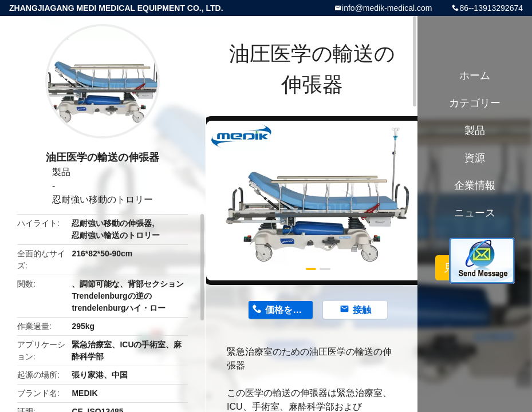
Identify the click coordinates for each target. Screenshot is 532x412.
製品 (61, 172)
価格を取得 (288, 310)
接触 (362, 310)
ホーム (475, 76)
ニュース (475, 213)
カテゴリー (475, 103)
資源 (475, 158)
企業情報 (475, 185)
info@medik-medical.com (387, 8)
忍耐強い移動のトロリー (103, 199)
